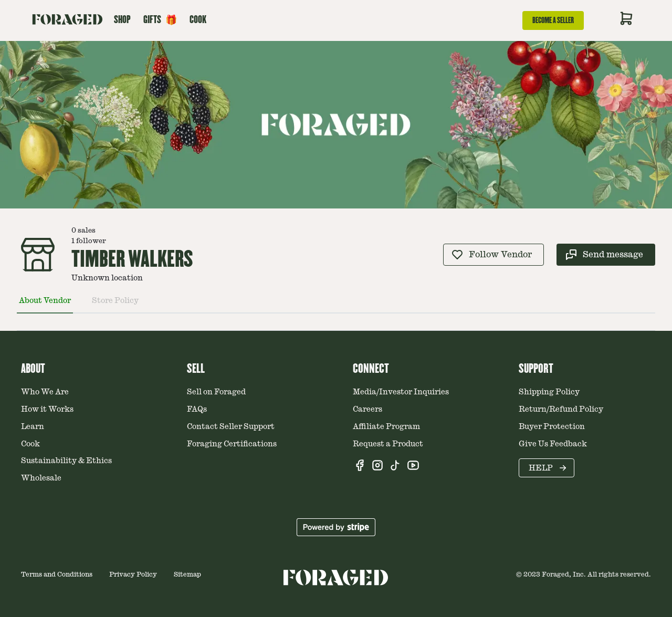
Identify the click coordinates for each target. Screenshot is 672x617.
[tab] (45, 305)
